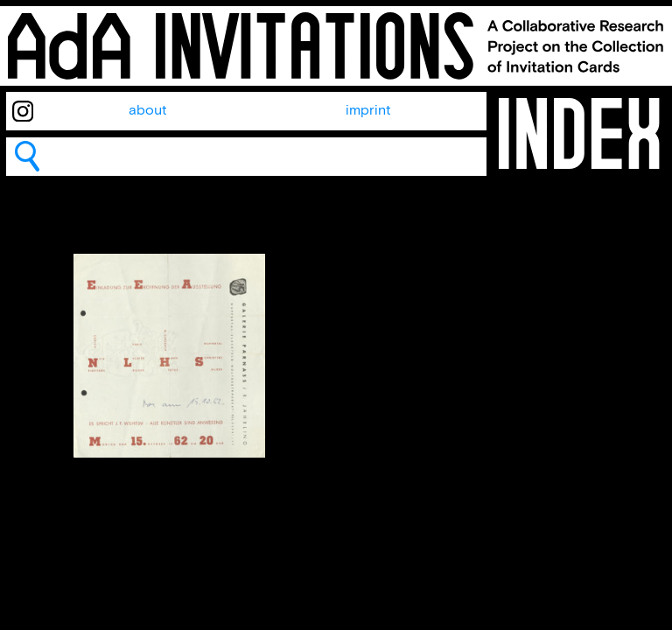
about (148, 111)
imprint (368, 111)
